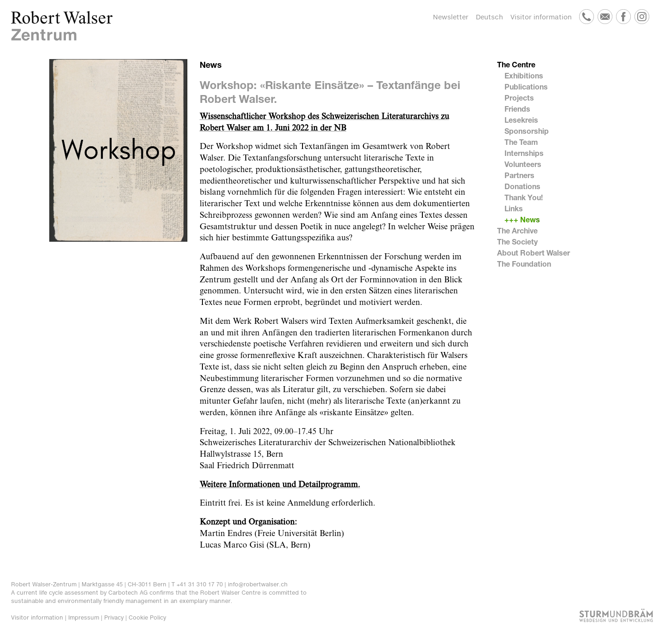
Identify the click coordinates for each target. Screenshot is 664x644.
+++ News (522, 219)
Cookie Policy (147, 617)
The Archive (517, 230)
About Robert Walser (534, 253)
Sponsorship (527, 131)
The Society (517, 241)
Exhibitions (524, 75)
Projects (519, 98)
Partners (519, 175)
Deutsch (489, 17)
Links (514, 208)
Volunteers (523, 164)
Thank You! (524, 197)
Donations (522, 186)
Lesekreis (521, 120)
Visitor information (541, 17)
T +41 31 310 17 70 (197, 584)
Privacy (114, 617)
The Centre (516, 64)
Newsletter (451, 17)
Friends (517, 109)
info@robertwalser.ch (258, 584)
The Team (521, 142)
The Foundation (524, 264)
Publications (526, 86)
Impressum (84, 617)
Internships (524, 153)
